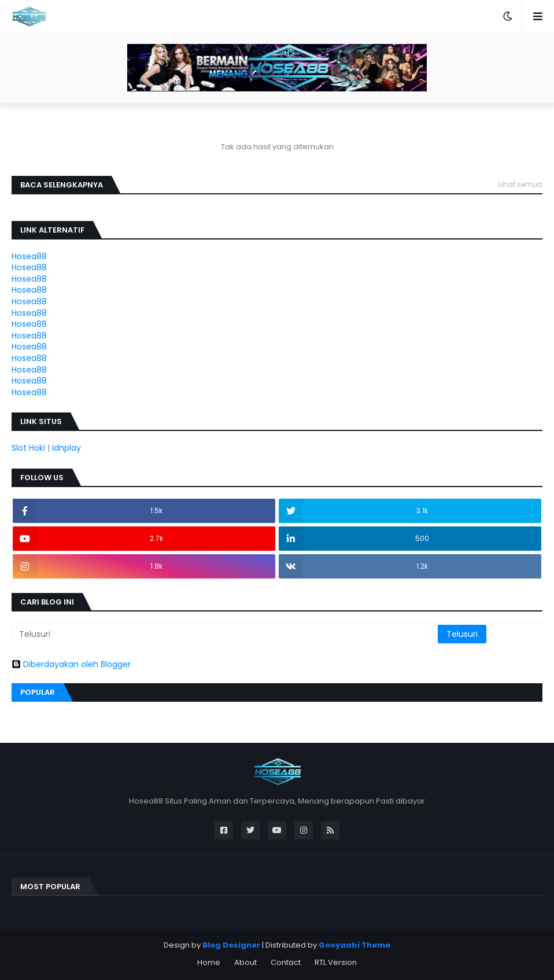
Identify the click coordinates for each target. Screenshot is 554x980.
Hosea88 (29, 256)
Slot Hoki (28, 448)
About (245, 962)
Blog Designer (231, 945)
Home (209, 962)
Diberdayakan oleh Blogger (71, 664)
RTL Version (336, 962)
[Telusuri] (226, 634)
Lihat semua (520, 184)
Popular (38, 692)
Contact (286, 962)
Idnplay (67, 448)
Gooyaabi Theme (354, 945)
